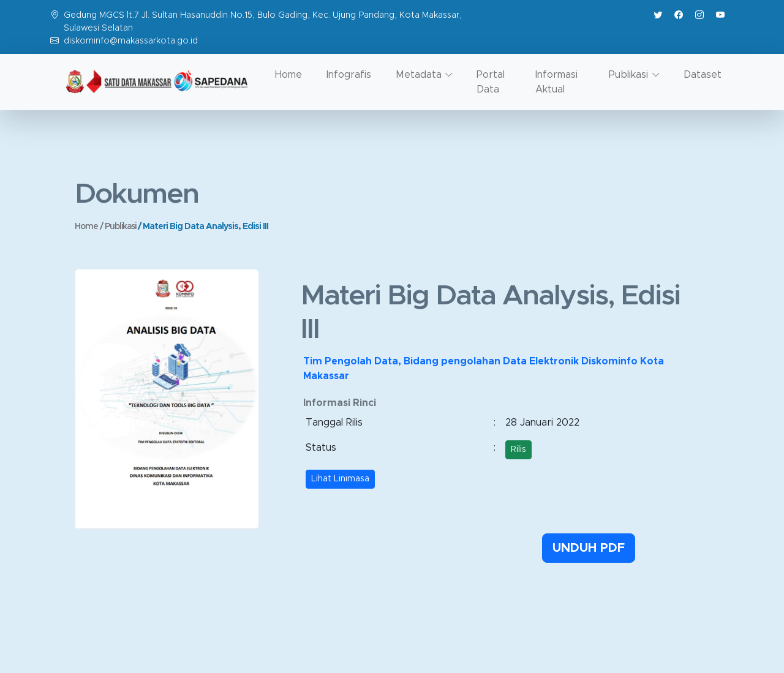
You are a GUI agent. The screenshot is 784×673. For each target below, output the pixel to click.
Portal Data (491, 82)
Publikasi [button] (628, 75)
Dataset (703, 75)
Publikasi (121, 227)
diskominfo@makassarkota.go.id (131, 41)
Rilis (518, 449)
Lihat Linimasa (340, 479)
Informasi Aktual (556, 82)
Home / (90, 227)
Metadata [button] (419, 75)
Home (288, 75)
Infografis (349, 75)
